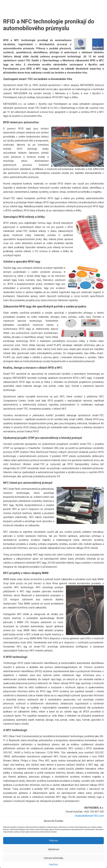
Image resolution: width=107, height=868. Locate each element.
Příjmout (54, 841)
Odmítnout (53, 849)
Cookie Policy (54, 864)
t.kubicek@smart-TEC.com (89, 816)
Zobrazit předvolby (54, 858)
